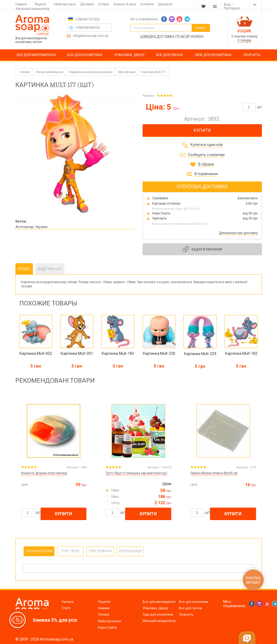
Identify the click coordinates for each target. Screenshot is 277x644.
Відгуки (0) (50, 269)
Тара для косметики (158, 615)
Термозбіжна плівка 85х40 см (214, 473)
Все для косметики (194, 602)
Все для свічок (190, 608)
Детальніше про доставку (238, 233)
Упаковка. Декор (155, 608)
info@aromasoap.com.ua (91, 36)
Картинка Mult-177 (154, 72)
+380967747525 (87, 19)
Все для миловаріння (159, 602)
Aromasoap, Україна (31, 227)
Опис (24, 269)
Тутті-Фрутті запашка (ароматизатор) (136, 473)
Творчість (186, 615)
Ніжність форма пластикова (44, 473)
